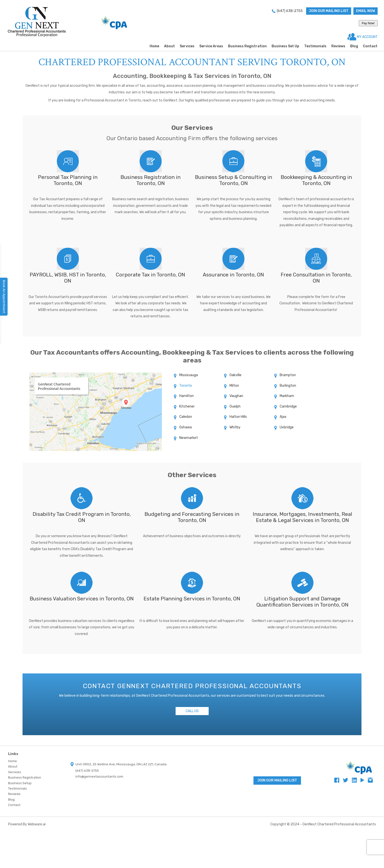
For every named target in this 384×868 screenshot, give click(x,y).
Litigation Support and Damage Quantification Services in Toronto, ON (302, 602)
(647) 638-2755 (290, 11)
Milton (234, 386)
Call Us (192, 711)
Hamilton (186, 396)
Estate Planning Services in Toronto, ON (192, 599)
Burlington (288, 386)
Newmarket (189, 438)
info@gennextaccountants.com (99, 776)
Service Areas (211, 46)
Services (187, 46)
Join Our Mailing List (329, 11)
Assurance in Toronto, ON (233, 275)
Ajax (283, 417)
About (169, 46)
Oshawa (186, 427)
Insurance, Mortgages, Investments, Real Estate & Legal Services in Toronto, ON (302, 517)
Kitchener (187, 406)
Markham (287, 396)
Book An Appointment (4, 297)
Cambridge (288, 406)
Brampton (288, 375)
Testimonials (315, 46)
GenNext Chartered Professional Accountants (339, 824)
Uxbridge (287, 427)
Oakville (235, 375)
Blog (354, 46)
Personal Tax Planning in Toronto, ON (68, 180)
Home (154, 46)
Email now (366, 11)
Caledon (186, 417)
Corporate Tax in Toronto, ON (150, 275)
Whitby (235, 427)
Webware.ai (37, 824)
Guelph (235, 406)
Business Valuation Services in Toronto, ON (82, 599)
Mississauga (189, 375)
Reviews (338, 46)
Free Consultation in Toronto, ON (316, 278)
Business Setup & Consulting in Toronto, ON (234, 180)
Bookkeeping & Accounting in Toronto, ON (316, 180)
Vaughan (236, 396)
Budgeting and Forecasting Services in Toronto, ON (192, 517)
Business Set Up (285, 46)
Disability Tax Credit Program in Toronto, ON (82, 517)
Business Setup (20, 783)
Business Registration (247, 46)
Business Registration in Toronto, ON (150, 180)
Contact (370, 46)
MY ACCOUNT (367, 37)
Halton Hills (238, 417)
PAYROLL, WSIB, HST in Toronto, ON (68, 278)
